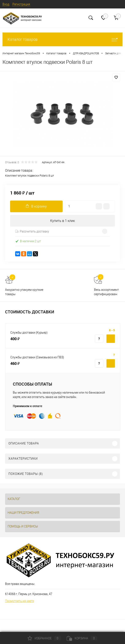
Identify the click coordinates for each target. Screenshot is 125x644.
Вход (6, 4)
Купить (111, 339)
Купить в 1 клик (62, 221)
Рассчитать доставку (32, 231)
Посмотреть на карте (19, 601)
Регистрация (21, 4)
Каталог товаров (62, 39)
